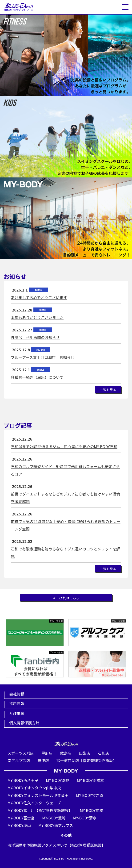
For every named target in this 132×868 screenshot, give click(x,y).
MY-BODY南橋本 (90, 780)
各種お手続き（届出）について (37, 377)
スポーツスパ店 (21, 753)
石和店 (104, 753)
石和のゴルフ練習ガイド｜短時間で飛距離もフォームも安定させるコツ (65, 470)
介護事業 (17, 713)
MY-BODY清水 (85, 818)
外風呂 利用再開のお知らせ (35, 337)
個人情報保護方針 (24, 723)
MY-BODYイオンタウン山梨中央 (34, 788)
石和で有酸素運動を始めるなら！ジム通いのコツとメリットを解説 (65, 553)
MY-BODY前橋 (91, 810)
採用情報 (17, 703)
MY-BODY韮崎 (54, 818)
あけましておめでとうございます (39, 297)
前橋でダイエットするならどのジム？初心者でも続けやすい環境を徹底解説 (65, 498)
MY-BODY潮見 (58, 780)
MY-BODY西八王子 (23, 780)
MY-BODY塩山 (19, 825)
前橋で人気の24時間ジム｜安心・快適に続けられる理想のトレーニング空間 (66, 525)
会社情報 (17, 694)
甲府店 (47, 753)
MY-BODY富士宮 (21, 818)
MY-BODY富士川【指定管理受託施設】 (40, 810)
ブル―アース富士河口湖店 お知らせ (43, 357)
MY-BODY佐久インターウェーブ (34, 803)
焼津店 (43, 760)
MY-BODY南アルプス (56, 825)
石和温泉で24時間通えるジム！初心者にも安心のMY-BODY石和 (64, 446)
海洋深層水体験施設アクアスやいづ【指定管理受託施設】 (56, 845)
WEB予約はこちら (66, 598)
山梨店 (85, 753)
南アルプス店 (19, 760)
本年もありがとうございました (37, 317)
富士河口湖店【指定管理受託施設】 (87, 760)
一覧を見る (108, 390)
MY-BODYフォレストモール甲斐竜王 (38, 795)
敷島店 (66, 753)
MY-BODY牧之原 (90, 795)
